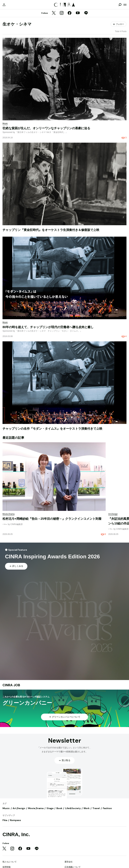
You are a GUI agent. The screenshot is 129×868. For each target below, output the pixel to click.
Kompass (16, 820)
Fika (5, 820)
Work (87, 808)
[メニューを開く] (125, 5)
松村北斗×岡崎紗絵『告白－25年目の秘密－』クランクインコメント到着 (52, 519)
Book (59, 808)
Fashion (107, 808)
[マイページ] (4, 5)
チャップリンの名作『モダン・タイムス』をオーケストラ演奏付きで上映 (52, 429)
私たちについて (10, 862)
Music (6, 808)
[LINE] (86, 13)
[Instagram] (62, 13)
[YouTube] (78, 13)
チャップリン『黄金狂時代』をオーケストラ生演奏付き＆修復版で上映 (51, 230)
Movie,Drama (36, 808)
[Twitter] (54, 13)
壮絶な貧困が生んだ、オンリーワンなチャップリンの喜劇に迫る (46, 128)
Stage (50, 808)
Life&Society (73, 808)
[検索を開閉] (120, 5)
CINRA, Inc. (16, 834)
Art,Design (19, 808)
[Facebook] (70, 13)
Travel (96, 808)
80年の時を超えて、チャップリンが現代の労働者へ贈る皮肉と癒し (48, 327)
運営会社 (69, 862)
